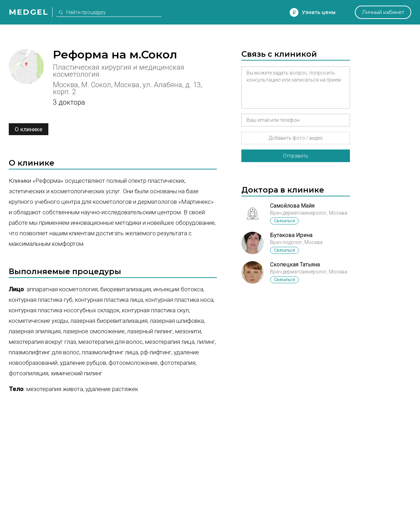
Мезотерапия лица (170, 342)
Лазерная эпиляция (35, 331)
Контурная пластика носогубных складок (64, 310)
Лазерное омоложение (94, 331)
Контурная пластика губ (41, 300)
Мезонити (188, 331)
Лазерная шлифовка (177, 321)
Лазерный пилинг (150, 331)
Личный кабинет (383, 12)
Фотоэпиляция (29, 373)
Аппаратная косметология (62, 289)
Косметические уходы (38, 321)
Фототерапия (178, 363)
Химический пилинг (77, 373)
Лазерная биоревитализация (109, 321)
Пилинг (206, 342)
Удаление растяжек (112, 389)
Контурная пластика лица (109, 300)
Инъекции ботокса (178, 289)
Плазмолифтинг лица (110, 352)
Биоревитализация (126, 289)
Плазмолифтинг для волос (44, 352)
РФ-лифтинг (156, 352)
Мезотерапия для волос (111, 342)
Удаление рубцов (83, 363)
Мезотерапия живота (55, 389)
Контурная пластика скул (155, 310)
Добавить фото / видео (296, 138)
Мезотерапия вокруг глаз (42, 342)
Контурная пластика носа (179, 300)
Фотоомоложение (133, 363)
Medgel (29, 12)
